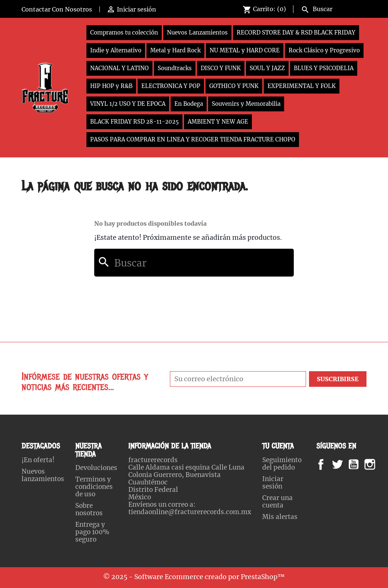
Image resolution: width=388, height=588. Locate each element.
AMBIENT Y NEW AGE (218, 122)
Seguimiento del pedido (282, 464)
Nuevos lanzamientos (43, 475)
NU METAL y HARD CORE (245, 50)
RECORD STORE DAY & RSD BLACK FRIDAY (296, 32)
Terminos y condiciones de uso (94, 487)
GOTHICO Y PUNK (234, 86)
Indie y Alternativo (116, 50)
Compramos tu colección (124, 32)
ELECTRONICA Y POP (171, 86)
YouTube (360, 464)
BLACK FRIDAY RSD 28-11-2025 (134, 122)
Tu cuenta (278, 446)
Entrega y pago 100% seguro (92, 532)
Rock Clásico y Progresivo (324, 50)
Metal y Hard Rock (175, 50)
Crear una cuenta (277, 502)
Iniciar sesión (273, 483)
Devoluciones (96, 468)
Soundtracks (175, 68)
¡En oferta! (38, 460)
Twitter (341, 464)
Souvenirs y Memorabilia (246, 104)
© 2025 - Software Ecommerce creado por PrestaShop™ (194, 577)
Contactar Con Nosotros (57, 9)
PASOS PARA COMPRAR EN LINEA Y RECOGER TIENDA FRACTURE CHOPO (193, 139)
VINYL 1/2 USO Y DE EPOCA (128, 104)
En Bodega (189, 104)
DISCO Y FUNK (221, 68)
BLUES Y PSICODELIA (324, 68)
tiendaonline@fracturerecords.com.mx (190, 512)
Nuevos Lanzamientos (197, 32)
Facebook (328, 464)
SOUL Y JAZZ (267, 68)
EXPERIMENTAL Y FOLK (302, 86)
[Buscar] (332, 8)
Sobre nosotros (89, 509)
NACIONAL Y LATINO (119, 68)
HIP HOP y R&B (111, 86)
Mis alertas (280, 517)
